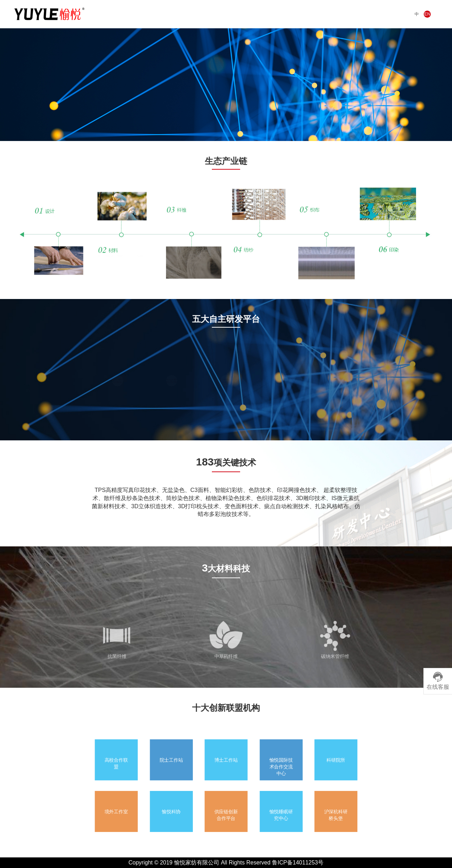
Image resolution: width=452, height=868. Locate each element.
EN (427, 14)
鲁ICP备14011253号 (298, 863)
